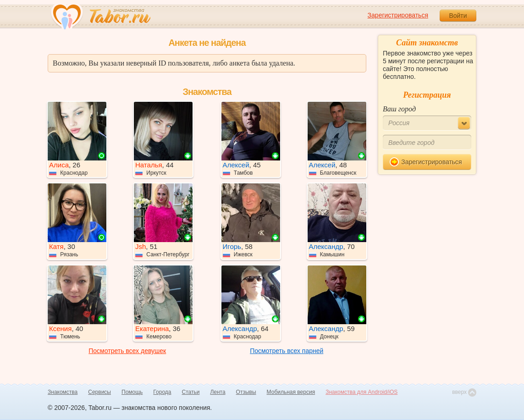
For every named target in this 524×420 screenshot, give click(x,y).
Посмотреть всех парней (287, 351)
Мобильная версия (291, 392)
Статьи (191, 392)
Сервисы (99, 392)
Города (162, 392)
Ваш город (399, 109)
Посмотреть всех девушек (127, 351)
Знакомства (63, 392)
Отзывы (246, 392)
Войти (458, 16)
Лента (218, 392)
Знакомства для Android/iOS (361, 392)
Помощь (132, 392)
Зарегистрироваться (398, 15)
